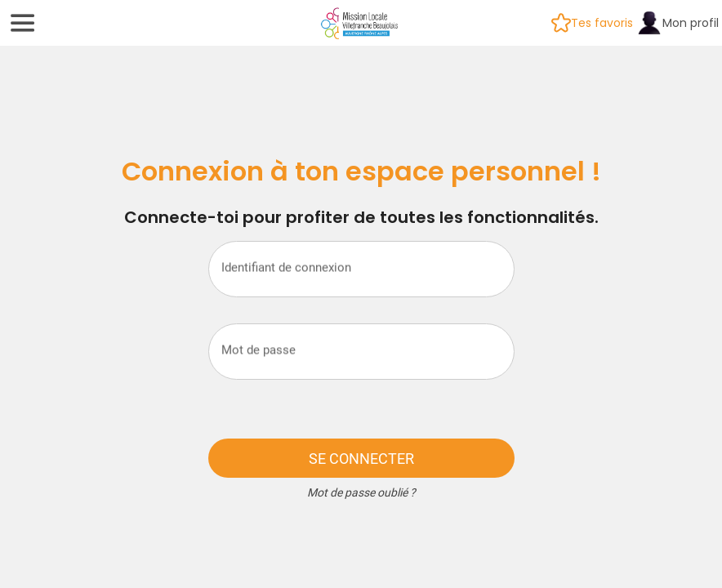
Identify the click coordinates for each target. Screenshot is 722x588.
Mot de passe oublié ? (361, 492)
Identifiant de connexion (286, 267)
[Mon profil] (677, 23)
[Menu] (23, 23)
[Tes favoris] (592, 23)
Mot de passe (258, 350)
